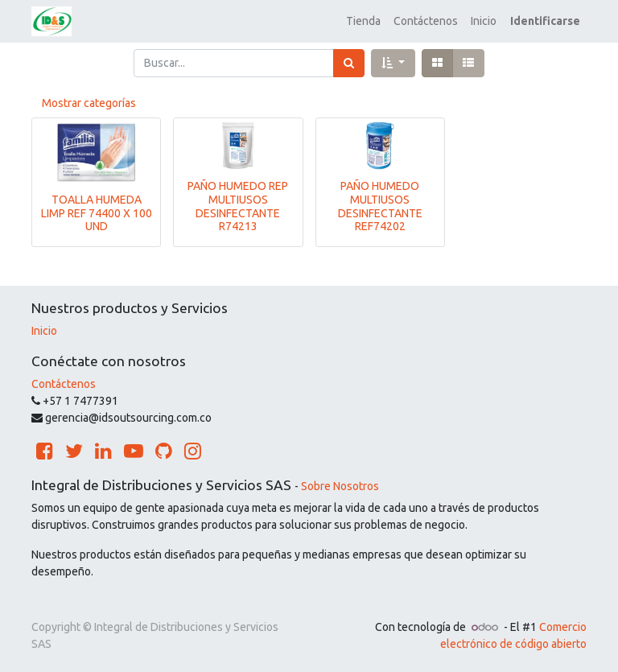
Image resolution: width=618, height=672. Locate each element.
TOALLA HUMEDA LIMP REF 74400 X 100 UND (97, 213)
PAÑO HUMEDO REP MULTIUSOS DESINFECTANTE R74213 (238, 206)
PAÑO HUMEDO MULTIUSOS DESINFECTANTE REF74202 (380, 206)
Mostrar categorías (89, 103)
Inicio (44, 331)
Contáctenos (64, 384)
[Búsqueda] (349, 63)
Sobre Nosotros (340, 486)
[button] (393, 63)
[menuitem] (363, 21)
